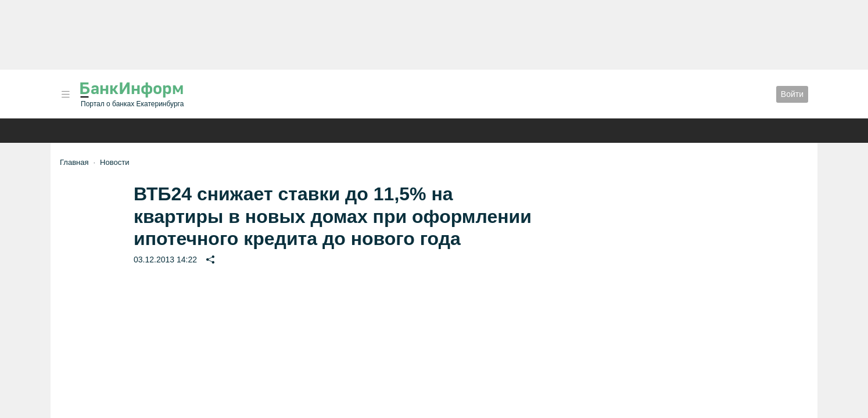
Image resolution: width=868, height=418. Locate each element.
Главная (74, 162)
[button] (66, 94)
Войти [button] (792, 94)
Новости (114, 162)
